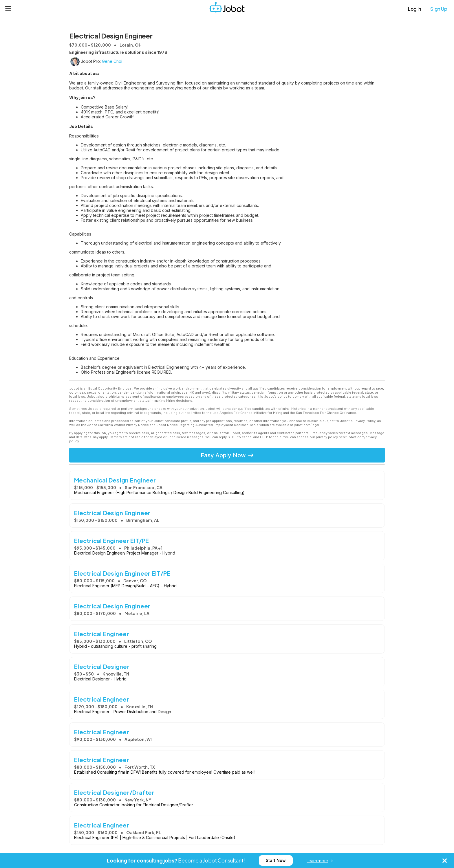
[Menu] (8, 9)
